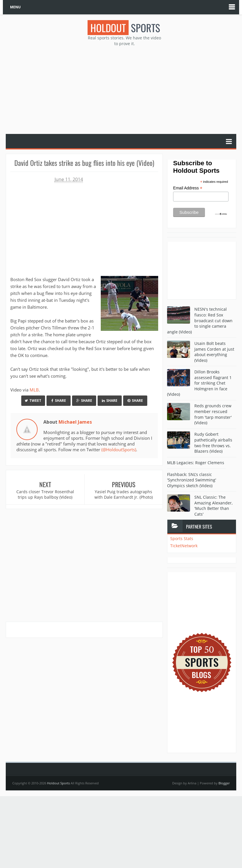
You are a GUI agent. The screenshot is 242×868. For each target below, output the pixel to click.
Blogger (224, 783)
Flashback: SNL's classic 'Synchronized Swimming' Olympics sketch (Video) (192, 480)
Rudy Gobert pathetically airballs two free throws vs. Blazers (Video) (213, 443)
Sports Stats (182, 538)
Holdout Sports (58, 783)
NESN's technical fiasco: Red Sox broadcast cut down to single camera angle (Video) (200, 320)
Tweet (33, 401)
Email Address (188, 188)
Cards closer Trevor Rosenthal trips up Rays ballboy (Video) (45, 495)
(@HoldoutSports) (119, 450)
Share (59, 401)
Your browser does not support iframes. (82, 227)
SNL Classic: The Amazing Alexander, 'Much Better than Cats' (213, 506)
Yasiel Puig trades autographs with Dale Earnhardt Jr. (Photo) (124, 495)
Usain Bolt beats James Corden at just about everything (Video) (214, 352)
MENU (15, 7)
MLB (34, 390)
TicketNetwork (184, 546)
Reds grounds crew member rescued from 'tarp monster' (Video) (213, 414)
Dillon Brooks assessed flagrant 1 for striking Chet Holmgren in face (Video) (199, 383)
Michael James (75, 422)
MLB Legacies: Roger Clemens (196, 463)
